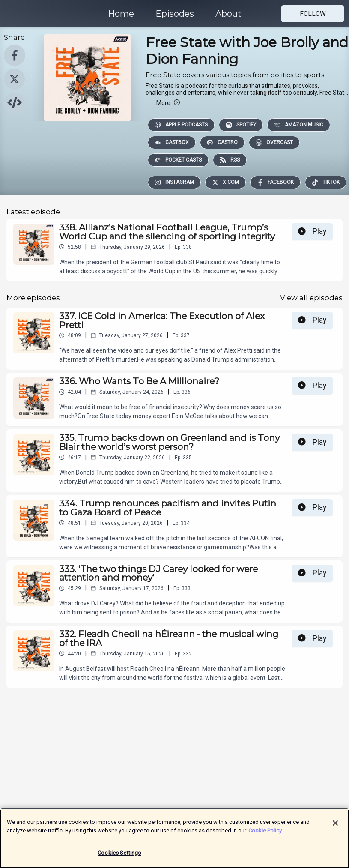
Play (312, 231)
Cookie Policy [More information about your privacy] (265, 833)
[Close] (335, 826)
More (166, 103)
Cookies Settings (119, 856)
